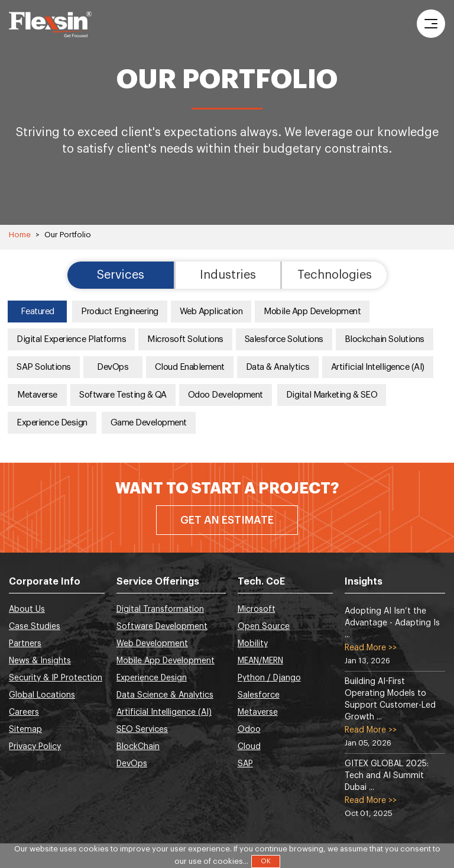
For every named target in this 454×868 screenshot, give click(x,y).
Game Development (149, 423)
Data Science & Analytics (165, 695)
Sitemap (25, 730)
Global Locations (42, 695)
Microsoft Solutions (185, 339)
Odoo (249, 730)
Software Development (162, 627)
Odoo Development (226, 395)
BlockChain (138, 747)
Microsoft (257, 609)
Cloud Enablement (190, 367)
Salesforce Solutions (284, 339)
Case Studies (35, 627)
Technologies (335, 275)
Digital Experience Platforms (71, 339)
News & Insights (40, 661)
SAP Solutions (44, 367)
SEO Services (142, 730)
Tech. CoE (261, 582)
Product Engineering (120, 312)
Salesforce (259, 695)
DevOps (113, 367)
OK (266, 861)
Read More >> (371, 648)
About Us (27, 609)
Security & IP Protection (56, 678)
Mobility (253, 644)
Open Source (264, 627)
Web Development (152, 644)
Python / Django (269, 678)
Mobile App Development (312, 312)
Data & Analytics (278, 367)
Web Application (211, 312)
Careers (24, 712)
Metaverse (37, 395)
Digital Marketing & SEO (332, 395)
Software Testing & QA (123, 395)
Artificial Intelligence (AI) (378, 367)
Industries (228, 275)
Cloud (249, 747)
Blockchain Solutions (385, 339)
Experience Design (52, 423)
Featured (38, 312)
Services (121, 275)
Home (20, 235)
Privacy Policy (35, 747)
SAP (245, 764)
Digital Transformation (160, 609)
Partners (25, 644)
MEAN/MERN (260, 661)
